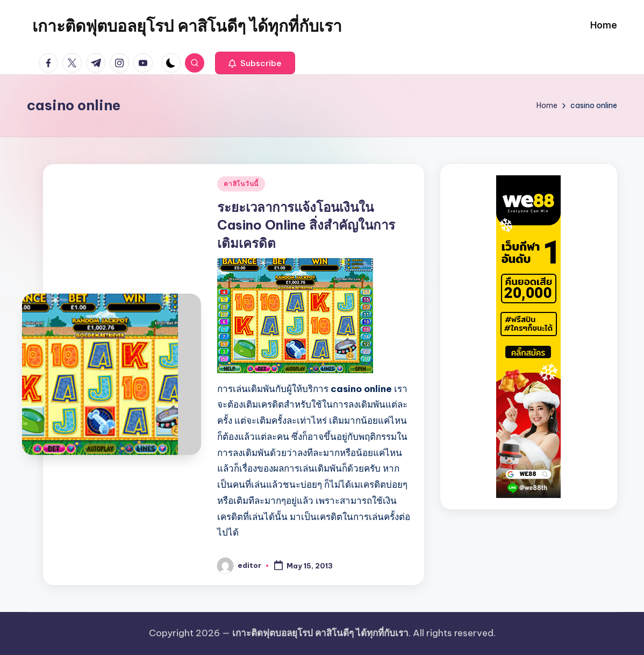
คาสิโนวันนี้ (241, 184)
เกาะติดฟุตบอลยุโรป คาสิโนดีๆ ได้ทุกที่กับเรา (187, 26)
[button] (255, 63)
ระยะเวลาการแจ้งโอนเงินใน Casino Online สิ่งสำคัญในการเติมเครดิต (306, 225)
